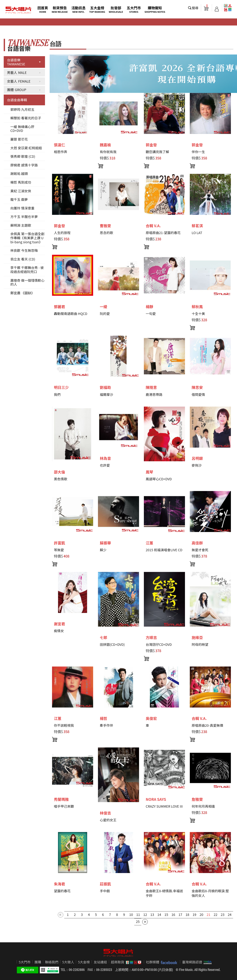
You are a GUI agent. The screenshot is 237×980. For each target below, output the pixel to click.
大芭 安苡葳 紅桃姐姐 (26, 148)
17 (180, 914)
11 (138, 914)
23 (223, 914)
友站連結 (100, 962)
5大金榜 (84, 962)
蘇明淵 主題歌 (21, 225)
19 (194, 914)
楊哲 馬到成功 (21, 182)
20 (201, 914)
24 (230, 914)
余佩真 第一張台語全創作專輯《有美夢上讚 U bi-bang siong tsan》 (27, 238)
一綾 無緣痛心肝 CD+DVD (22, 129)
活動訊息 (79, 9)
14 (159, 914)
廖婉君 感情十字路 (24, 165)
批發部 (116, 9)
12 (145, 914)
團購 (38, 962)
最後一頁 (145, 922)
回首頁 (43, 9)
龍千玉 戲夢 (19, 199)
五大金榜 (97, 9)
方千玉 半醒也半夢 (24, 217)
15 (166, 914)
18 (187, 914)
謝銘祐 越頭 (19, 173)
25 (138, 921)
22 (216, 914)
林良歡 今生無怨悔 (24, 250)
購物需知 (155, 9)
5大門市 (25, 962)
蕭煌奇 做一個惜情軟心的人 (27, 282)
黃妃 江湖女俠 (21, 191)
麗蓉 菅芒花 (19, 139)
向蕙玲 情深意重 (22, 208)
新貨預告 (60, 9)
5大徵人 (68, 962)
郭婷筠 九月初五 (22, 109)
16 (173, 914)
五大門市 (134, 9)
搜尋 (195, 8)
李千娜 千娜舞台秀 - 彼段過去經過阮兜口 (27, 270)
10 (131, 914)
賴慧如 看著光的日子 (26, 118)
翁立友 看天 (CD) (23, 259)
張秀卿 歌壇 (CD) (23, 156)
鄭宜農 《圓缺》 (22, 293)
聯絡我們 (52, 962)
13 (152, 914)
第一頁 (61, 915)
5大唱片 (19, 10)
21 (208, 914)
